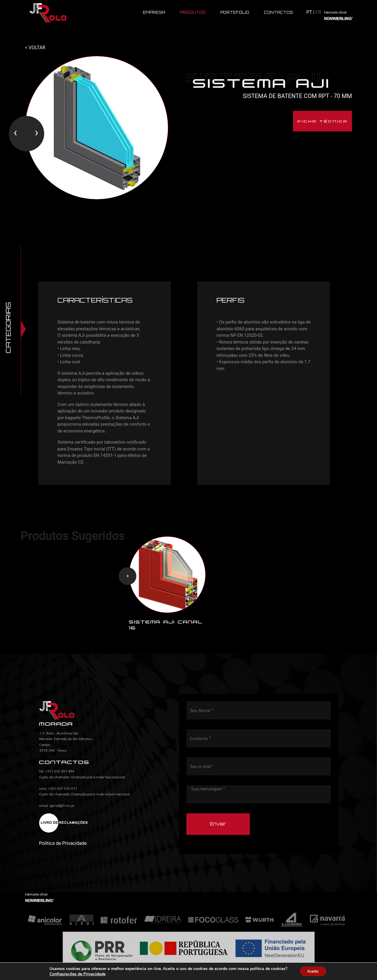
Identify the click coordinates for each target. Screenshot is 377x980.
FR (318, 12)
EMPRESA (154, 13)
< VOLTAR (35, 48)
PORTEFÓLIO (235, 13)
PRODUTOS (193, 13)
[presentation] (15, 135)
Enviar (218, 828)
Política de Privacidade (63, 847)
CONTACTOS (278, 13)
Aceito (313, 971)
